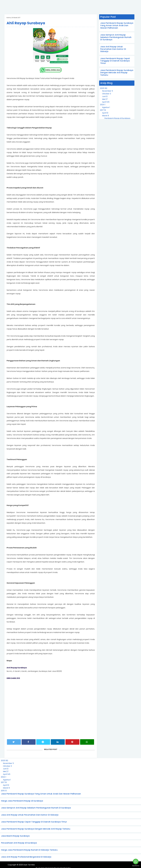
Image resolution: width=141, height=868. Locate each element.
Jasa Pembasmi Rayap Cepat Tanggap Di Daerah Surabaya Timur (115, 61)
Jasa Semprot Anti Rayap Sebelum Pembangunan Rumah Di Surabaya (116, 37)
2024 (103, 105)
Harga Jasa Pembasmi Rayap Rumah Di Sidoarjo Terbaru (29, 850)
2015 (4, 791)
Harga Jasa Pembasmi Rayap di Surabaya (22, 801)
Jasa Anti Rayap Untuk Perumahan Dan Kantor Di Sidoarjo (113, 49)
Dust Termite (29, 865)
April (106, 102)
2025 (104, 88)
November (108, 91)
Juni (105, 96)
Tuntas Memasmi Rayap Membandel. (116, 865)
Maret (105, 116)
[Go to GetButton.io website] (136, 866)
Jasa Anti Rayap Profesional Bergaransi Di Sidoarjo (26, 857)
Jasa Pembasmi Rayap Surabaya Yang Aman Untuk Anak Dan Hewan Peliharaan (117, 25)
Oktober (107, 94)
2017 (103, 110)
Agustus (106, 107)
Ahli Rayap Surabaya (26, 23)
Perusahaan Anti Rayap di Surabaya (19, 843)
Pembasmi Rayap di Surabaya (117, 118)
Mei (105, 99)
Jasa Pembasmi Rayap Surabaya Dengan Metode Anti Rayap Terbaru (117, 73)
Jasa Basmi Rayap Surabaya (15, 836)
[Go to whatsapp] (136, 861)
